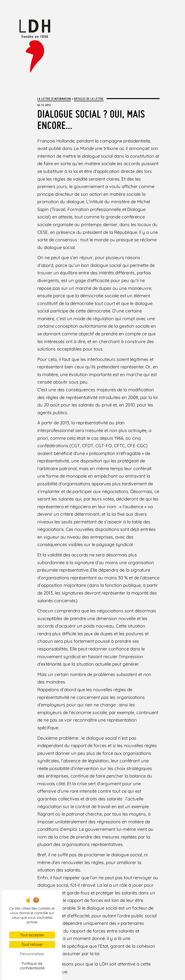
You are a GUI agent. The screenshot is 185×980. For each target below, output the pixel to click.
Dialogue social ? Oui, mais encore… (91, 119)
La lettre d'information (54, 98)
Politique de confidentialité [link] (32, 966)
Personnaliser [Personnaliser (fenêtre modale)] (32, 954)
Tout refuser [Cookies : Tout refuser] (32, 944)
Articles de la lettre (89, 98)
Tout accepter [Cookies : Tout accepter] (32, 935)
